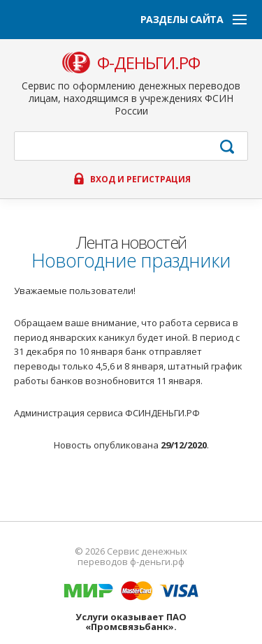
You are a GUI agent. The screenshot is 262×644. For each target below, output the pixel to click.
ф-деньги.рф (148, 63)
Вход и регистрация (140, 180)
